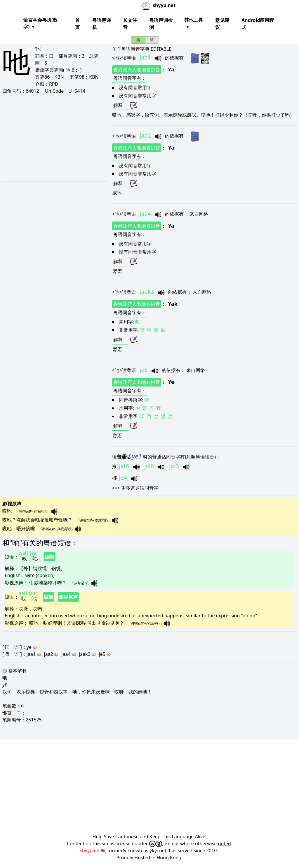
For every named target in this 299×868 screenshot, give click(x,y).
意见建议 (222, 24)
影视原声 (68, 597)
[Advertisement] (54, 138)
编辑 (50, 557)
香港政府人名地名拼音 (137, 70)
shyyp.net (90, 851)
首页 (77, 24)
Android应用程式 (258, 24)
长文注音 (130, 24)
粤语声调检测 (161, 24)
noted (225, 844)
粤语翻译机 (102, 24)
